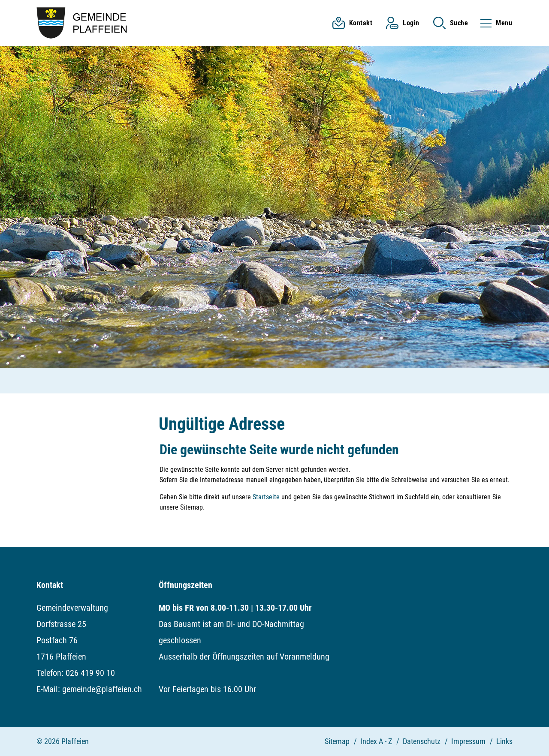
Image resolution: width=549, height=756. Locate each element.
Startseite (266, 497)
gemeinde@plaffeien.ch (102, 689)
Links (504, 741)
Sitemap (337, 741)
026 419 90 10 (90, 673)
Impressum (468, 741)
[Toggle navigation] (494, 23)
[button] (451, 23)
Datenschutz (422, 741)
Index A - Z (376, 741)
